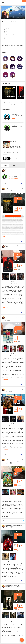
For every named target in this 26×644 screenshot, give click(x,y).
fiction (17, 152)
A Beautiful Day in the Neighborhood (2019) (13, 318)
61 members (13, 159)
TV (14, 87)
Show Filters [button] (14, 165)
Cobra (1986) (22, 96)
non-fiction (5, 154)
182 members (13, 143)
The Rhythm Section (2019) (12, 586)
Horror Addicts (14, 157)
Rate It (18, 198)
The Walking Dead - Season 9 (12, 96)
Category (5, 165)
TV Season (16, 211)
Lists (20, 22)
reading (8, 152)
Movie (15, 269)
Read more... (6, 236)
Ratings (8, 22)
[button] (3, 103)
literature (13, 152)
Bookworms (13, 141)
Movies (11, 247)
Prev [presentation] (12, 101)
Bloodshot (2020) (17, 531)
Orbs (16, 22)
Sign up (25, 1)
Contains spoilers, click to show (13, 216)
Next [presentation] (14, 101)
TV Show (16, 412)
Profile (3, 22)
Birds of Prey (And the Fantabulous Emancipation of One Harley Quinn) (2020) (13, 461)
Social (12, 22)
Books (4, 152)
